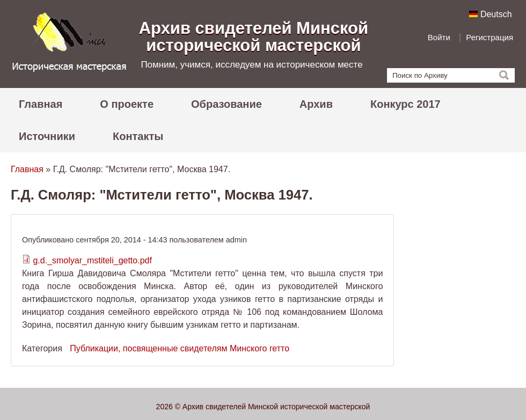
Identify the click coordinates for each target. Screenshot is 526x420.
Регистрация (490, 37)
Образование (227, 104)
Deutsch (490, 14)
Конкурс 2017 (406, 104)
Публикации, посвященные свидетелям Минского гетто (180, 348)
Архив (316, 104)
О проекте (127, 104)
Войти (439, 37)
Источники (47, 136)
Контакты (138, 136)
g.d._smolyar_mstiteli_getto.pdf (92, 260)
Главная (41, 104)
